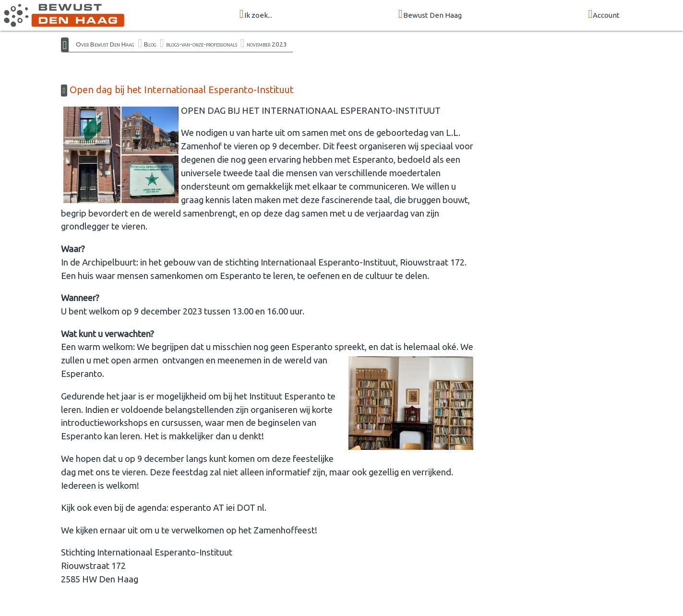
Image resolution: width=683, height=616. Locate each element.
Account (604, 15)
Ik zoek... (256, 15)
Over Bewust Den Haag (105, 44)
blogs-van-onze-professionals (202, 44)
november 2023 (267, 44)
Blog (150, 44)
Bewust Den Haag (430, 15)
